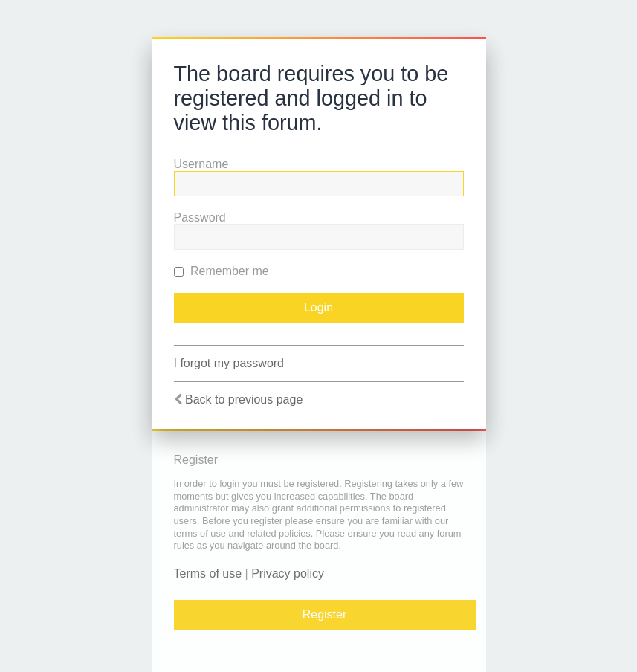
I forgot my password (229, 363)
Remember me (222, 271)
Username (201, 164)
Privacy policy (288, 574)
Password (200, 217)
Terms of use (208, 574)
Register (325, 614)
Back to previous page (244, 400)
